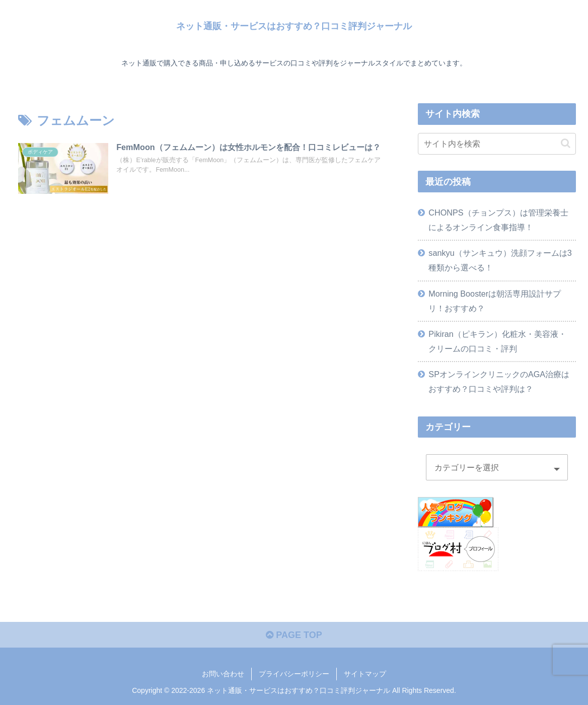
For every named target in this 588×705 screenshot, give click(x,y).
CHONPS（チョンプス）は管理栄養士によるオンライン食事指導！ (498, 220)
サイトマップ (365, 674)
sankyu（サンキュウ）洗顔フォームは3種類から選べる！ (500, 260)
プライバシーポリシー (294, 674)
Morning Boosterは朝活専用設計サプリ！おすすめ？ (495, 301)
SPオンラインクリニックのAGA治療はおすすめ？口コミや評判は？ (499, 381)
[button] (566, 143)
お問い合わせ (223, 674)
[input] (497, 144)
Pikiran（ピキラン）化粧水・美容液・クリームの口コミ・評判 (497, 341)
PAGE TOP (294, 635)
